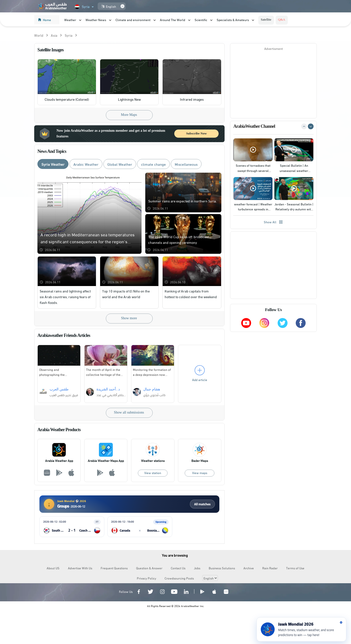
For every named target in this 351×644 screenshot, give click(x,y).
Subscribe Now (196, 134)
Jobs (197, 568)
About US (53, 568)
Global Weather (120, 164)
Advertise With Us (80, 568)
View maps (200, 473)
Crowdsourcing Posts (179, 578)
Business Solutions (222, 568)
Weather (70, 20)
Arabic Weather (86, 164)
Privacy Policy (146, 578)
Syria (69, 35)
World (39, 35)
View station (153, 473)
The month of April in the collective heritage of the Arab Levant (103, 372)
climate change (153, 164)
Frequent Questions (114, 568)
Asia (54, 35)
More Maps (129, 115)
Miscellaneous (186, 164)
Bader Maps (200, 461)
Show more (129, 318)
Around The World (173, 20)
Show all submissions (129, 413)
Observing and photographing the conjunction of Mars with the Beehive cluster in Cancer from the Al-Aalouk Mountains (59, 372)
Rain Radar (270, 568)
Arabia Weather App (59, 461)
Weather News (96, 20)
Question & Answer (149, 568)
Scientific (201, 20)
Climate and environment (133, 20)
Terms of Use (295, 568)
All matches (202, 504)
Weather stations (153, 461)
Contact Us (178, 568)
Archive (249, 568)
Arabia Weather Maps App (106, 461)
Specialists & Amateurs (233, 20)
